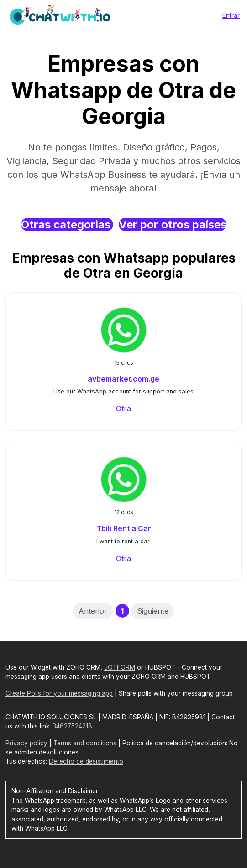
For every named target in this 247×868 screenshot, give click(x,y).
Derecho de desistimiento (86, 761)
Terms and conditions (85, 743)
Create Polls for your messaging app (59, 693)
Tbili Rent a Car (124, 528)
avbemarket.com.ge (123, 379)
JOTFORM (120, 667)
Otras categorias (67, 225)
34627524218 (72, 726)
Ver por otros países (173, 225)
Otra (123, 408)
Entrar (231, 15)
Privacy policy (26, 743)
